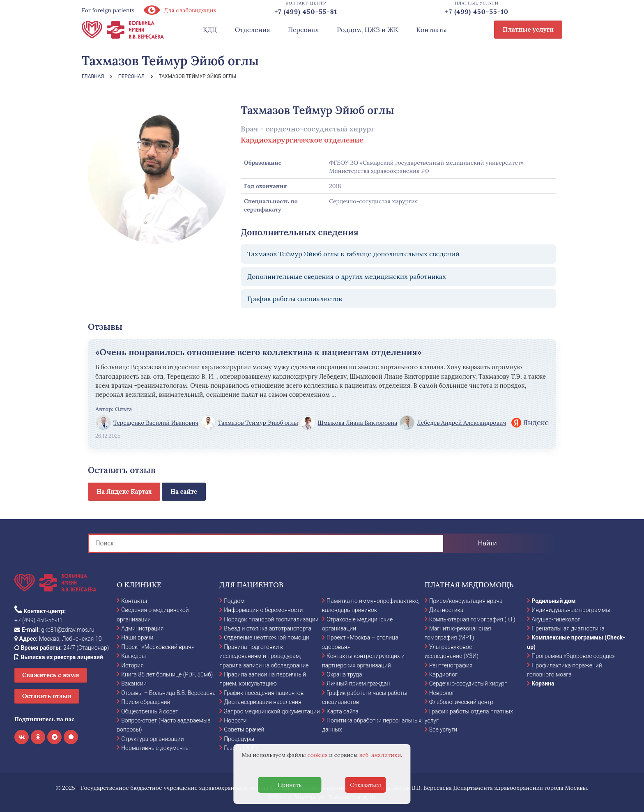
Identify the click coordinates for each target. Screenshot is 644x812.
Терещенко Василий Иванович (147, 423)
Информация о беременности (263, 610)
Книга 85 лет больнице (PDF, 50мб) (167, 674)
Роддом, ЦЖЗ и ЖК (367, 30)
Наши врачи (137, 637)
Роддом (234, 601)
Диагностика (446, 610)
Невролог (442, 693)
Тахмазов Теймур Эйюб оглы (250, 423)
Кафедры (133, 656)
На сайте (184, 491)
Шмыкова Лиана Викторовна (349, 423)
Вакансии (134, 683)
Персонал (304, 30)
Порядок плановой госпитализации (271, 619)
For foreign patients (108, 10)
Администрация (142, 628)
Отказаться (366, 785)
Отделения (253, 30)
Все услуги (443, 729)
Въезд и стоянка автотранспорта (268, 628)
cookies (317, 755)
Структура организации (152, 739)
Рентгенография (451, 665)
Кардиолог (443, 674)
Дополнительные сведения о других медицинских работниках (347, 276)
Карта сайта (343, 711)
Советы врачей (244, 729)
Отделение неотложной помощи (266, 637)
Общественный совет (150, 711)
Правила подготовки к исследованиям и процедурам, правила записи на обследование (264, 656)
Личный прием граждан (358, 683)
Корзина (543, 683)
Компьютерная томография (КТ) (472, 619)
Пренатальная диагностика (568, 628)
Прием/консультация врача (466, 601)
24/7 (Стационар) (62, 648)
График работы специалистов (295, 299)
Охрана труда (344, 674)
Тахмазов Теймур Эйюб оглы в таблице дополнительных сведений (353, 254)
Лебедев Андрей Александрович (453, 423)
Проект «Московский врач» (158, 647)
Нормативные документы (155, 748)
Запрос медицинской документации (272, 711)
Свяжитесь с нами (51, 675)
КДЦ (210, 30)
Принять (290, 785)
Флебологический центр (461, 702)
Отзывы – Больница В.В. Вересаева (168, 693)
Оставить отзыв (47, 696)
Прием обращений (146, 702)
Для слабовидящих (179, 10)
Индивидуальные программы (571, 610)
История (132, 665)
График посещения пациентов (264, 693)
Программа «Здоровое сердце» (573, 656)
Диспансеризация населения (262, 702)
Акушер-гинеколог (556, 619)
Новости (235, 720)
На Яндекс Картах (124, 491)
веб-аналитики (380, 755)
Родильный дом (553, 601)
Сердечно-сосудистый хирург (468, 683)
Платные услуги (528, 29)
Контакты (431, 30)
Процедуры (239, 739)
